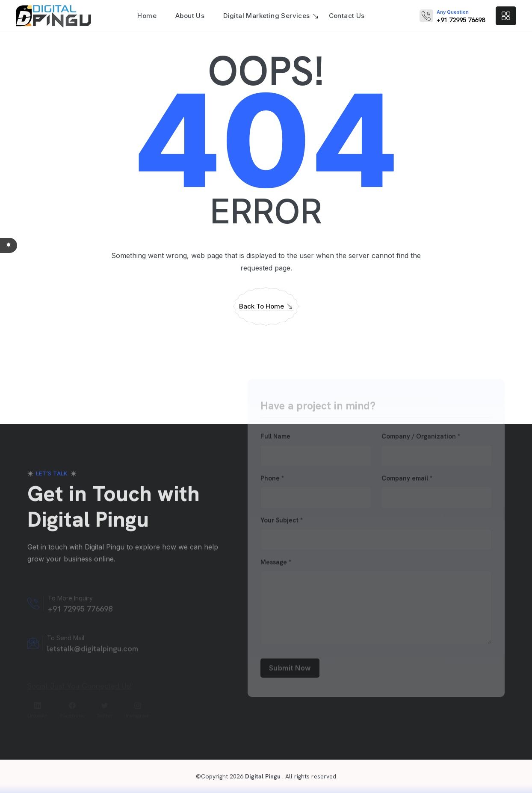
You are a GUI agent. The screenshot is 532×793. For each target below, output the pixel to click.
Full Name (275, 438)
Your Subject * (282, 522)
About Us (190, 16)
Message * (276, 564)
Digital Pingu (262, 776)
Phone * (272, 480)
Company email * (407, 480)
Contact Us (347, 16)
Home (147, 16)
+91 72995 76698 (461, 20)
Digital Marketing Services (266, 16)
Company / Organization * (421, 438)
